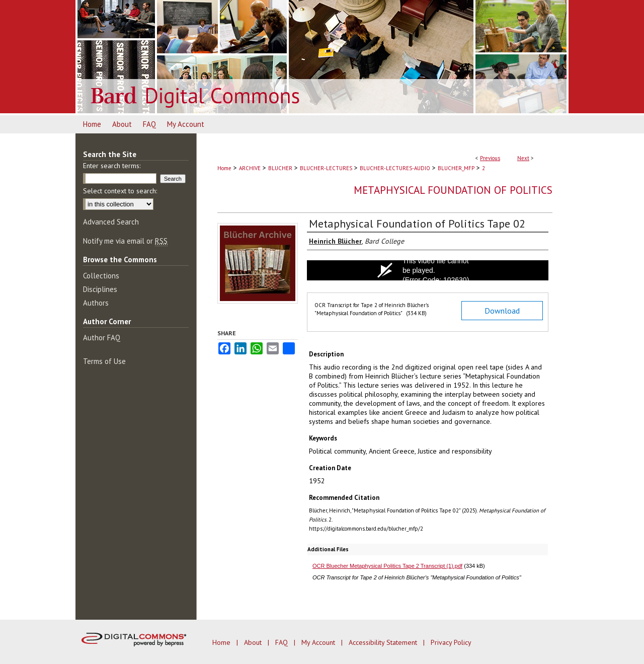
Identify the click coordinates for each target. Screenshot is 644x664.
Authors (96, 303)
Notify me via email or (125, 241)
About (254, 642)
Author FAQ (102, 338)
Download (502, 311)
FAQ (283, 642)
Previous (490, 158)
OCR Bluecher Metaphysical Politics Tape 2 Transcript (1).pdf (387, 566)
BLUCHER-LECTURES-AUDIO (395, 168)
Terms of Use (104, 361)
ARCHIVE (250, 168)
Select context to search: (120, 191)
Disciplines (100, 289)
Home (224, 168)
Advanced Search (111, 222)
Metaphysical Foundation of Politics (453, 190)
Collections (101, 276)
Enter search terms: (112, 166)
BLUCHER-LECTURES (326, 168)
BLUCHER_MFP (456, 168)
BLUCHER (280, 168)
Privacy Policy (451, 642)
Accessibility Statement (384, 642)
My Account (319, 642)
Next (523, 158)
